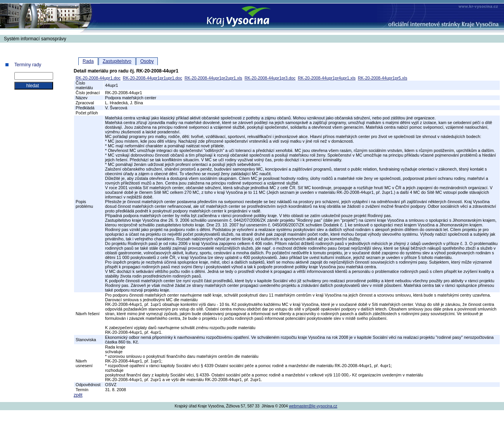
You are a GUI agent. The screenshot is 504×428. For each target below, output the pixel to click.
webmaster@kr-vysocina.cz (313, 406)
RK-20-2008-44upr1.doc (98, 78)
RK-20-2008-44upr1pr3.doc (270, 78)
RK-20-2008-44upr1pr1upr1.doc (153, 78)
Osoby (147, 61)
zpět (78, 395)
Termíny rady (28, 65)
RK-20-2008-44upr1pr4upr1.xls (327, 78)
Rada (88, 61)
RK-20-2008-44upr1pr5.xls (382, 78)
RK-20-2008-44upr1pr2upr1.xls (213, 78)
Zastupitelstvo (117, 61)
